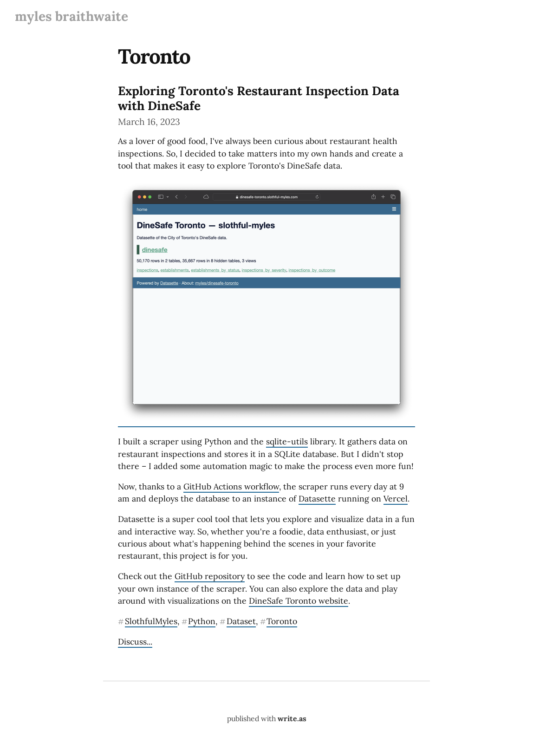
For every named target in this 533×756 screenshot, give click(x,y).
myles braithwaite (71, 16)
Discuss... (135, 642)
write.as (292, 718)
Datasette (317, 499)
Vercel (396, 499)
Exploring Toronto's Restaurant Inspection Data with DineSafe (259, 98)
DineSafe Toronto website (299, 601)
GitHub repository (210, 576)
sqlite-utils (287, 441)
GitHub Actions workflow (231, 486)
